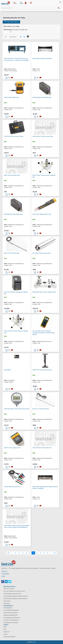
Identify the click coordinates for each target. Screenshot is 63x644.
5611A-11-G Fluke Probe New (41, 409)
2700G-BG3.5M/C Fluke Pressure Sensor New (17, 409)
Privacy (6, 634)
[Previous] (12, 553)
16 (30, 553)
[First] (9, 553)
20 (44, 553)
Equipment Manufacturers (11, 615)
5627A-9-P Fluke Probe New (12, 253)
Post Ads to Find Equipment (11, 620)
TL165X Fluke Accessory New (12, 487)
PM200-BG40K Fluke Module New (42, 97)
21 (48, 553)
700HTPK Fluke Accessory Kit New (14, 136)
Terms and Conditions (9, 637)
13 (19, 553)
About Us (4, 571)
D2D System (7, 601)
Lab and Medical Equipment (11, 610)
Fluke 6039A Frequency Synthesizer (42, 59)
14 (23, 553)
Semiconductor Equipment (11, 613)
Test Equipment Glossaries (11, 623)
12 (16, 553)
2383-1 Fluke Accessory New (12, 175)
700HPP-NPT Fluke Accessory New (42, 370)
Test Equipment (8, 608)
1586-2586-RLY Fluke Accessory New (43, 136)
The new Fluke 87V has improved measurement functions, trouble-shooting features (44, 333)
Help (5, 629)
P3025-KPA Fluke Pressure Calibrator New (44, 292)
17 (33, 553)
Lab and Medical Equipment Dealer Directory (16, 596)
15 (26, 553)
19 (40, 553)
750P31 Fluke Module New (11, 97)
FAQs (5, 627)
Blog (3, 576)
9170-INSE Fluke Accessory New (41, 253)
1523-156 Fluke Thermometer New (42, 448)
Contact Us (7, 632)
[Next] (51, 553)
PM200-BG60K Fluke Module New (13, 214)
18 (37, 553)
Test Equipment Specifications (12, 618)
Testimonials (5, 574)
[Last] (54, 553)
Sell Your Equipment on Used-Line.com (14, 591)
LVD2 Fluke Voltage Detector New (42, 214)
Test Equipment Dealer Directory (12, 594)
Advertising (7, 603)
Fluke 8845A (7, 370)
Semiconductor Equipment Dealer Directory (15, 599)
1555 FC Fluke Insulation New (12, 448)
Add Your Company (9, 589)
